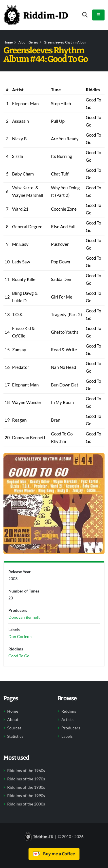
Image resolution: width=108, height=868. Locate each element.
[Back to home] (36, 15)
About (13, 720)
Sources (14, 728)
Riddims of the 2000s (26, 804)
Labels (67, 736)
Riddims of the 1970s (26, 779)
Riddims (69, 711)
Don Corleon (20, 636)
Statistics (15, 736)
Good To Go (19, 656)
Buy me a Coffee (54, 854)
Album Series (28, 42)
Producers (71, 728)
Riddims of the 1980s (26, 787)
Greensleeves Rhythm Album (66, 42)
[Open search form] (85, 15)
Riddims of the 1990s (26, 796)
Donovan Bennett (24, 617)
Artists (67, 720)
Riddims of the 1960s (26, 771)
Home (8, 42)
